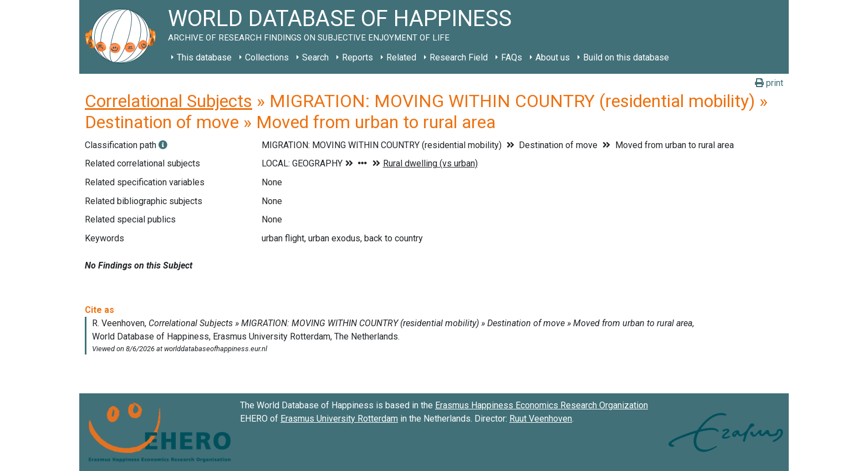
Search (315, 57)
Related (401, 57)
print (769, 83)
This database (204, 57)
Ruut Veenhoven (541, 419)
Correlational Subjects (169, 101)
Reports (358, 57)
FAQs (512, 57)
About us (553, 57)
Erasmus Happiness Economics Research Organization (542, 405)
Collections (267, 57)
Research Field (459, 57)
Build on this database (626, 57)
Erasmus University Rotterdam (339, 419)
